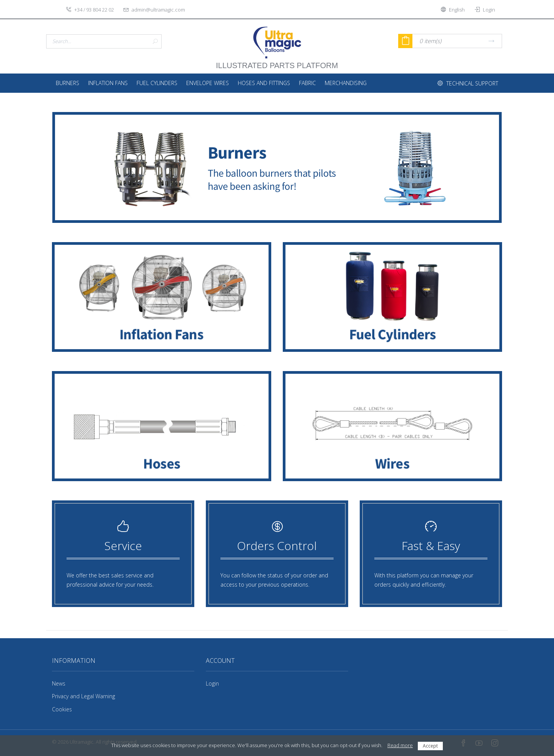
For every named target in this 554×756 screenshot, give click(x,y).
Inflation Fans (108, 83)
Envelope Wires (208, 83)
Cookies (62, 709)
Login (212, 683)
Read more (400, 745)
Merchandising (346, 83)
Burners (68, 83)
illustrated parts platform (277, 62)
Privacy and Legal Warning (83, 696)
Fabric (307, 83)
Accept (430, 746)
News (59, 683)
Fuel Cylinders (157, 83)
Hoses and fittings (264, 83)
